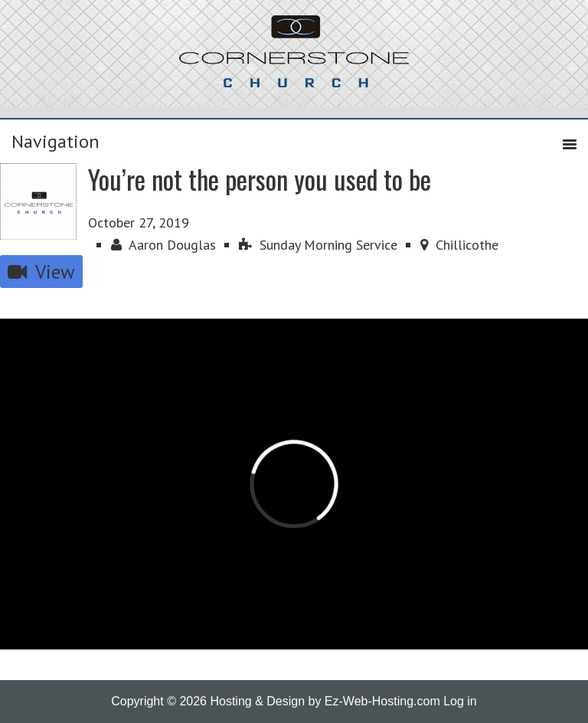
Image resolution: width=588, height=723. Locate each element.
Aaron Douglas (163, 245)
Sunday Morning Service (318, 245)
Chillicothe (459, 245)
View (41, 272)
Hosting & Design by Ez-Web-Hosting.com (325, 701)
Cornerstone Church (294, 59)
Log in (460, 701)
